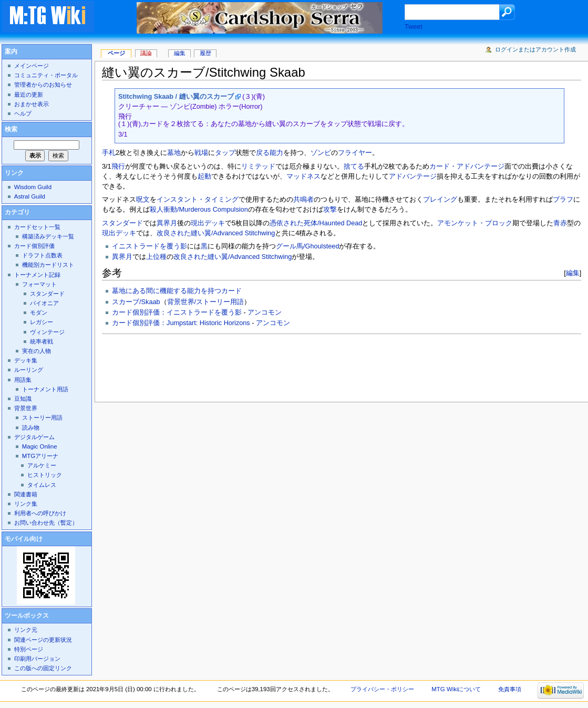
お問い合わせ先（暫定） (46, 523)
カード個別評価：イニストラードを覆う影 (177, 313)
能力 (276, 153)
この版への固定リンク (43, 668)
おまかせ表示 (32, 104)
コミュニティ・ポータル (46, 75)
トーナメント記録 (37, 275)
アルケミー (42, 465)
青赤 (560, 223)
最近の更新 (29, 95)
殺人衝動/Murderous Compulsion (199, 210)
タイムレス (42, 485)
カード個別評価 (34, 246)
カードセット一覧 (37, 227)
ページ (116, 53)
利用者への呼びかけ (40, 513)
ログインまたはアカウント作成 (535, 49)
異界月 (167, 223)
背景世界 (26, 408)
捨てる (354, 166)
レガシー (42, 322)
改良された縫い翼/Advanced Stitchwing (216, 233)
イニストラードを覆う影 (149, 246)
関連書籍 (26, 494)
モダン (39, 313)
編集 (573, 273)
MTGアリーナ (40, 456)
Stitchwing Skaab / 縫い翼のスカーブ (176, 97)
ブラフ (563, 200)
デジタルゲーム (34, 437)
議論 (146, 53)
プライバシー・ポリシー (382, 689)
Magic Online (40, 446)
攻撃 (330, 210)
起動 (204, 176)
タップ (225, 153)
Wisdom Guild (33, 187)
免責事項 (510, 689)
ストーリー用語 (42, 418)
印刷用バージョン (37, 659)
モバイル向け (24, 539)
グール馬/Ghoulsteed (307, 246)
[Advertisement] (293, 365)
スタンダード (122, 223)
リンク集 (26, 504)
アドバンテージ (413, 176)
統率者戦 (42, 341)
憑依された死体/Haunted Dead (316, 223)
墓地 (174, 153)
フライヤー (355, 153)
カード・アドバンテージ (467, 166)
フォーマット (39, 284)
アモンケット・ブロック (475, 223)
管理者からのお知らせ (43, 85)
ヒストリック (45, 475)
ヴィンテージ (47, 332)
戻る (263, 153)
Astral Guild (30, 196)
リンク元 (26, 630)
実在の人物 (37, 351)
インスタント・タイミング (198, 200)
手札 (109, 153)
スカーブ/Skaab (136, 302)
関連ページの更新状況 (43, 640)
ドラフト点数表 (42, 255)
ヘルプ (23, 113)
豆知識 (23, 399)
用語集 (23, 380)
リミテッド (258, 166)
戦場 (201, 153)
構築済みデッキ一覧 (48, 236)
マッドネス (303, 176)
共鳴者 (303, 200)
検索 (11, 129)
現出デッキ (208, 223)
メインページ (32, 66)
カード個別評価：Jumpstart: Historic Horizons (181, 323)
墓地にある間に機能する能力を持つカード (177, 291)
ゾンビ (321, 153)
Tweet (414, 27)
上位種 (156, 257)
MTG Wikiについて (456, 689)
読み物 (31, 428)
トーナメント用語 (45, 389)
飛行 (118, 166)
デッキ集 (26, 360)
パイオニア (44, 303)
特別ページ (29, 649)
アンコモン (265, 313)
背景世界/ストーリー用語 (206, 302)
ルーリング (29, 370)
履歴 (205, 53)
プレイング (440, 200)
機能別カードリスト (48, 265)
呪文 (143, 200)
